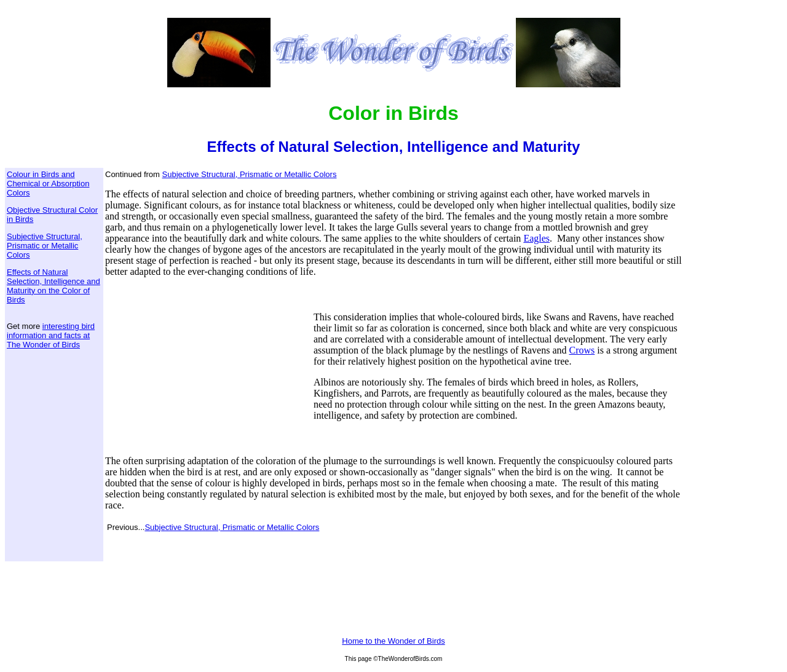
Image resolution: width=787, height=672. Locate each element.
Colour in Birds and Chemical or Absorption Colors (48, 184)
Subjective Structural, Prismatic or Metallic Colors (45, 246)
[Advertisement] (208, 366)
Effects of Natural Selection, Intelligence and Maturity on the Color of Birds (53, 286)
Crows (582, 350)
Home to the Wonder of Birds (393, 641)
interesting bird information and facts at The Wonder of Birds (51, 335)
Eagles (536, 238)
